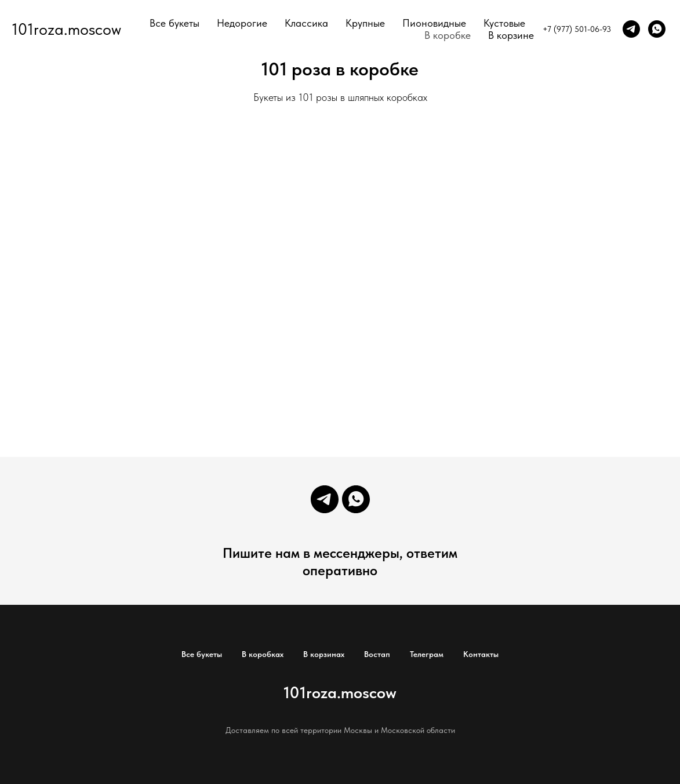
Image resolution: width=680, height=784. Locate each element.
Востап (377, 654)
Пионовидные (434, 23)
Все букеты (174, 23)
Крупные (365, 23)
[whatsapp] (657, 29)
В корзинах (324, 654)
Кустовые (504, 23)
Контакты (481, 654)
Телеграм (427, 654)
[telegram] (631, 29)
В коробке (448, 35)
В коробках (263, 654)
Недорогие (242, 23)
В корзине (511, 35)
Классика (306, 23)
